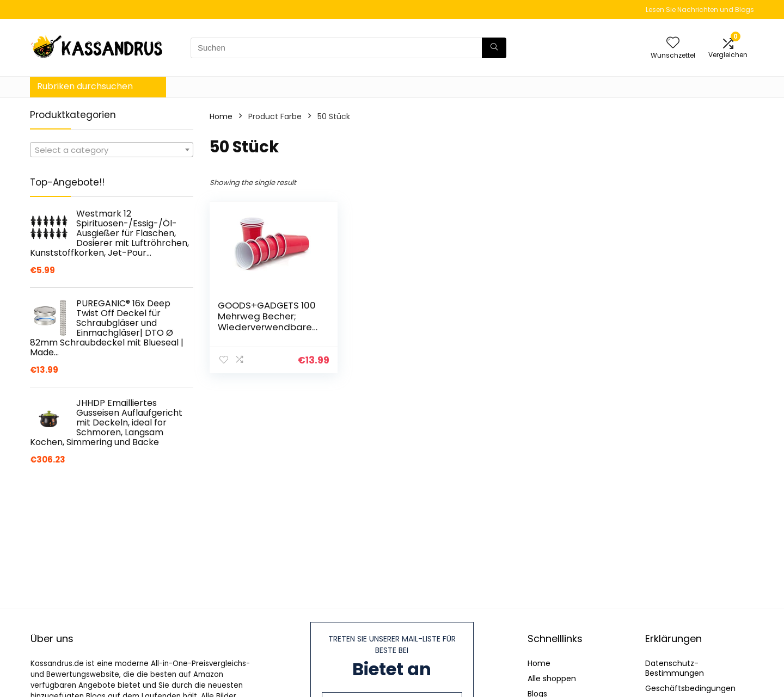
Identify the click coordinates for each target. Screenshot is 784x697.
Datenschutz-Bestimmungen (675, 668)
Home (221, 116)
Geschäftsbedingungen (690, 688)
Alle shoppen (552, 679)
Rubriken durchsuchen (85, 86)
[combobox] (112, 150)
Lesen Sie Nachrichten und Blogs (700, 10)
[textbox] (112, 150)
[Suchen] (494, 48)
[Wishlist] (673, 43)
